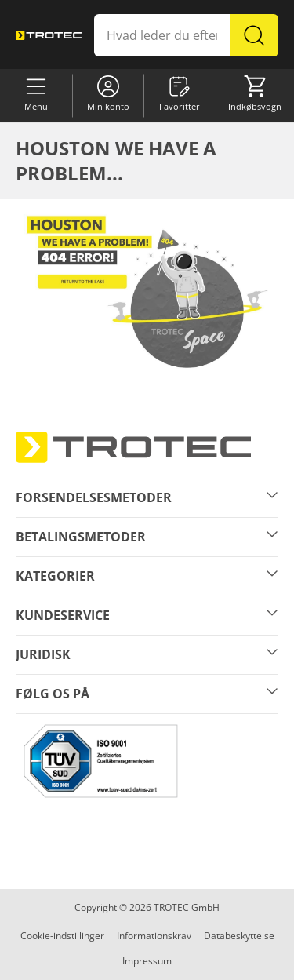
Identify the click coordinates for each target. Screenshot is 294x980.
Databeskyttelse (239, 936)
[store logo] (49, 35)
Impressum (147, 961)
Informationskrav (154, 936)
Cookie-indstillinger (62, 936)
